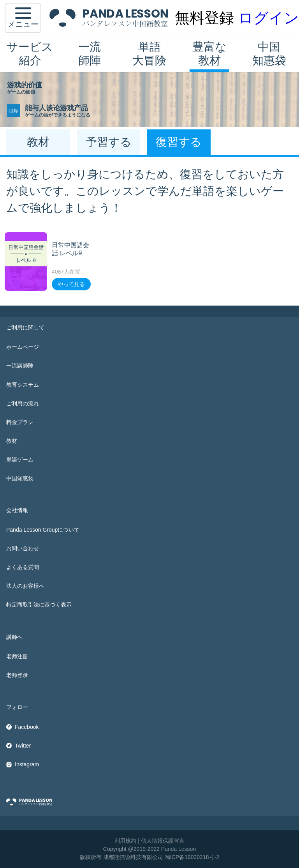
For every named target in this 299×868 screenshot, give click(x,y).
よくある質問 (23, 567)
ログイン (269, 18)
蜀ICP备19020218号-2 (192, 857)
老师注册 (17, 656)
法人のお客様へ (25, 586)
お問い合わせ (23, 548)
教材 (12, 441)
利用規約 (125, 841)
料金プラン (20, 422)
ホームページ (23, 347)
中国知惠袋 (269, 54)
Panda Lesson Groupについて (43, 530)
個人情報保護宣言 (163, 841)
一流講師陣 (20, 366)
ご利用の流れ (23, 403)
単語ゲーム (20, 460)
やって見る (71, 284)
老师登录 (17, 675)
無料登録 (204, 18)
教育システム (23, 385)
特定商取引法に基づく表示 (39, 605)
